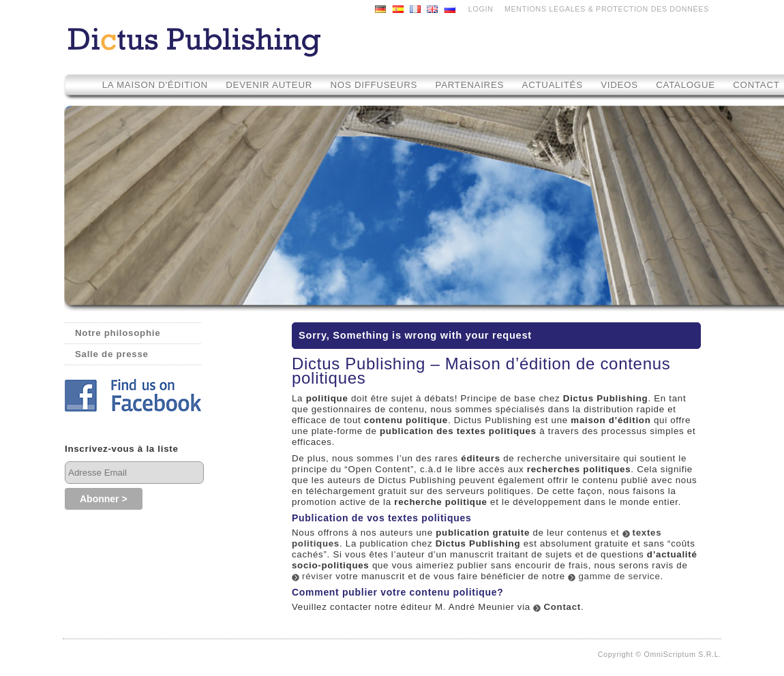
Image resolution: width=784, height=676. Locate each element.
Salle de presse (112, 354)
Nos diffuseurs (374, 85)
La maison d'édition (155, 85)
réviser (317, 576)
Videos (621, 85)
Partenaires (470, 85)
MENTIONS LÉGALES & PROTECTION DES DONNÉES (607, 9)
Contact (562, 607)
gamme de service (619, 576)
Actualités (553, 85)
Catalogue (685, 85)
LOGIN (481, 9)
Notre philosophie (118, 333)
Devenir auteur (269, 85)
